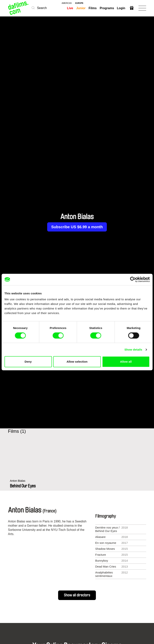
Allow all (126, 362)
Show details (133, 350)
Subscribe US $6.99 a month (77, 227)
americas (67, 3)
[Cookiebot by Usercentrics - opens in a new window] (133, 279)
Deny (28, 362)
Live (70, 8)
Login (121, 8)
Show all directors (77, 595)
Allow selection (77, 362)
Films (92, 8)
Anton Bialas (18, 485)
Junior (81, 8)
